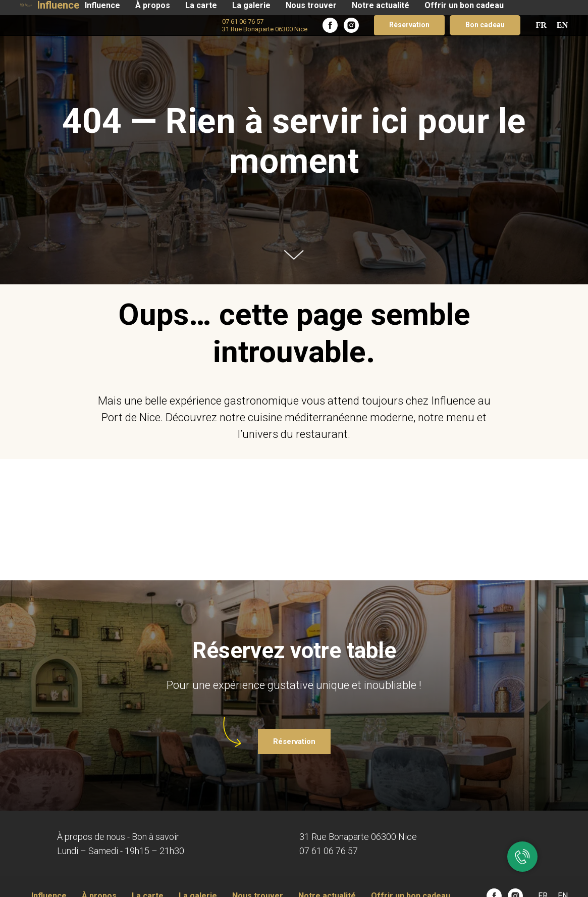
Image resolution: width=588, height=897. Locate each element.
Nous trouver (311, 5)
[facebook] (330, 25)
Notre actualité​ (381, 5)
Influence (102, 5)
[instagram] (351, 25)
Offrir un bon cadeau (464, 5)
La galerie (251, 5)
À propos (153, 5)
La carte (201, 5)
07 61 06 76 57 (329, 851)
